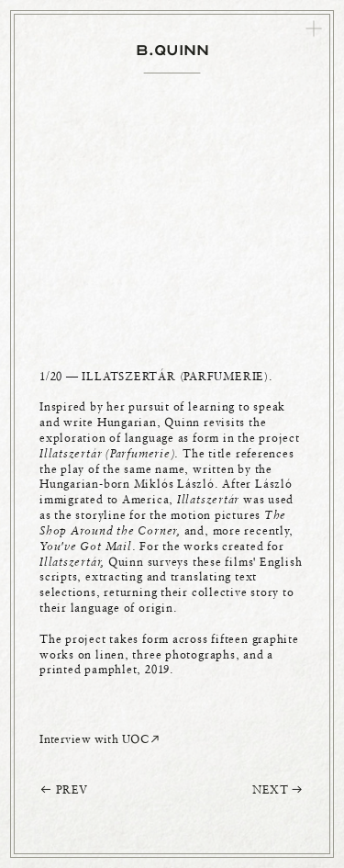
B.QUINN (172, 50)
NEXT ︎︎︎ (278, 789)
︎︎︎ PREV (64, 789)
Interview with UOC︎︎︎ (100, 739)
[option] (172, 409)
